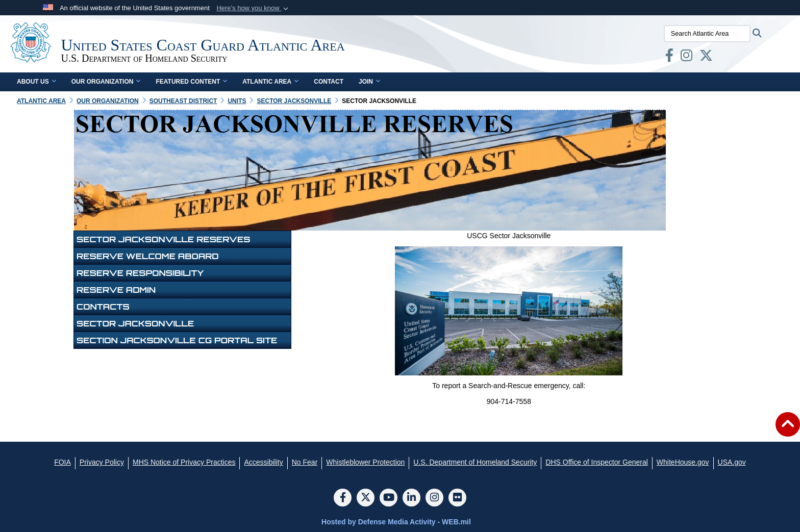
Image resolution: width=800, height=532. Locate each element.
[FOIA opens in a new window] (62, 462)
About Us (36, 82)
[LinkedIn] (411, 498)
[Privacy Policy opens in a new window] (102, 462)
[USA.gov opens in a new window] (732, 462)
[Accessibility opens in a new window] (263, 462)
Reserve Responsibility (140, 273)
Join (369, 82)
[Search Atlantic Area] (709, 34)
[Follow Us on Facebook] (343, 498)
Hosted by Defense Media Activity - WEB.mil (396, 522)
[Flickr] (457, 498)
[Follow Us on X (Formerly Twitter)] (366, 498)
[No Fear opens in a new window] (305, 462)
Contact (329, 82)
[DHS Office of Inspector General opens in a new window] (597, 462)
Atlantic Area (270, 82)
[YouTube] (389, 498)
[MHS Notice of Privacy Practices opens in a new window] (184, 462)
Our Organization (106, 82)
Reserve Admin (116, 290)
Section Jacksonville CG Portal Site (177, 340)
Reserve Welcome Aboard (148, 256)
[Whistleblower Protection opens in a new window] (365, 462)
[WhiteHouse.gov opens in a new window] (683, 462)
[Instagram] (434, 498)
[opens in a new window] (671, 58)
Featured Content (191, 82)
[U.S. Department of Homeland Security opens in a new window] (475, 462)
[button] (253, 8)
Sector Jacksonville (135, 323)
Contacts (103, 307)
